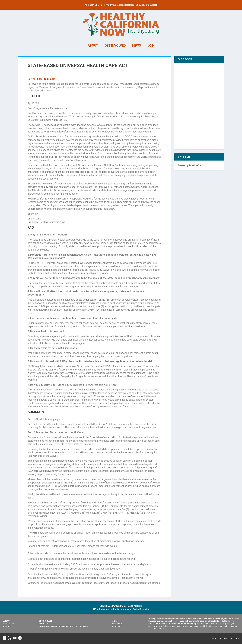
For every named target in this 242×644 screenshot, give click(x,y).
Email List (44, 624)
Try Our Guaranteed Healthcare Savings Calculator (131, 5)
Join (115, 621)
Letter (31, 79)
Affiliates (9, 624)
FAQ (40, 79)
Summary (50, 79)
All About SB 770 (93, 5)
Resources (118, 624)
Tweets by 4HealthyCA (189, 165)
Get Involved (46, 621)
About (6, 621)
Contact (117, 626)
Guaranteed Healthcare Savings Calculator (63, 626)
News (6, 626)
